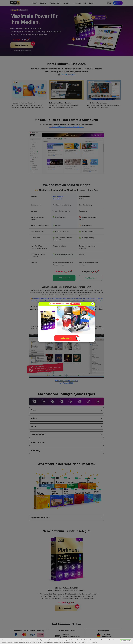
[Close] (93, 304)
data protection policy (9, 642)
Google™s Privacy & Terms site (87, 642)
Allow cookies (126, 641)
